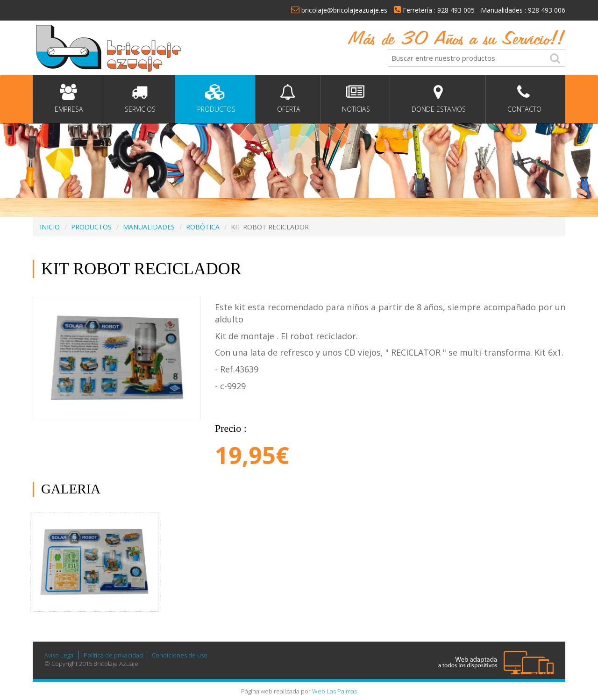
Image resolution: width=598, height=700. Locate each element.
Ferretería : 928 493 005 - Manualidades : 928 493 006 (480, 10)
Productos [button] (215, 99)
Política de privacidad (113, 655)
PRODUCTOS (91, 227)
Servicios (139, 99)
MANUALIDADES (149, 227)
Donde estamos (438, 99)
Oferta (288, 99)
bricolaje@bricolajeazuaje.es (339, 10)
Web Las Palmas (335, 691)
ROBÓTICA (203, 227)
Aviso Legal (60, 655)
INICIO (50, 227)
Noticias (355, 99)
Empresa (68, 99)
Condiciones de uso (180, 655)
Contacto (523, 99)
